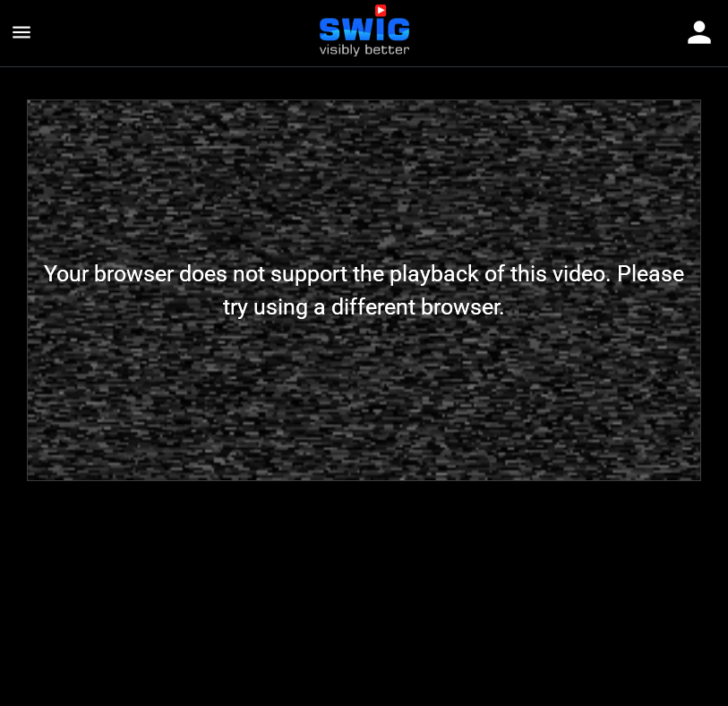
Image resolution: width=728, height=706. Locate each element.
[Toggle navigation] (699, 34)
